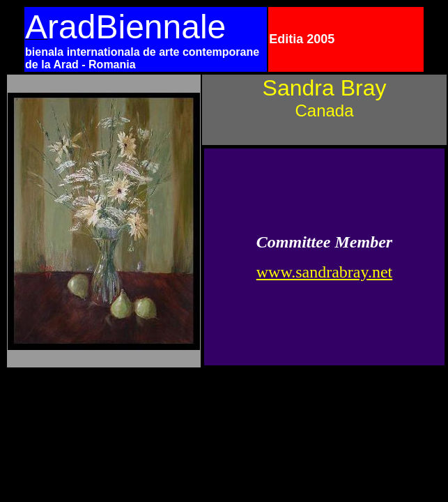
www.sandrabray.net (324, 272)
